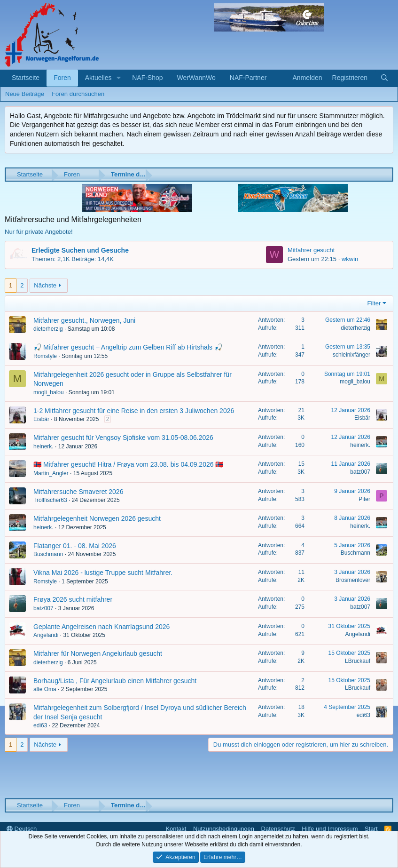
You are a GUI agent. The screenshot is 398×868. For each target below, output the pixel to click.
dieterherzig (48, 329)
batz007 (360, 472)
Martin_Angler (51, 473)
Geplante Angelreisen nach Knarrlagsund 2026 (101, 627)
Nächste (45, 285)
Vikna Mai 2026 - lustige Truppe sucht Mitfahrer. (103, 573)
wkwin (350, 259)
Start (371, 829)
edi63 (40, 725)
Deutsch (22, 829)
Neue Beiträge (25, 94)
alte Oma (45, 689)
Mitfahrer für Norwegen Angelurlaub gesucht (98, 653)
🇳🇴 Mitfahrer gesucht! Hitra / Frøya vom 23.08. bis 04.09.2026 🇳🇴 (128, 464)
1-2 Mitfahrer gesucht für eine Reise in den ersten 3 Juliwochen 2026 (134, 411)
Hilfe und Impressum (330, 829)
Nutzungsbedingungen (224, 829)
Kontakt (176, 829)
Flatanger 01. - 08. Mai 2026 (75, 546)
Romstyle (45, 356)
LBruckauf (358, 661)
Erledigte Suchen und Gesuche (80, 250)
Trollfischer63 (50, 500)
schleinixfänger (351, 355)
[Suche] (384, 78)
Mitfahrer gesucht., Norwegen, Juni (84, 320)
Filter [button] (374, 303)
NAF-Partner (248, 78)
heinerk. (43, 446)
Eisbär (41, 419)
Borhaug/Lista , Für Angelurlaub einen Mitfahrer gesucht (115, 681)
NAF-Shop (147, 78)
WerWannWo (196, 78)
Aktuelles (98, 78)
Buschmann (48, 554)
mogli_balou (49, 392)
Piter (364, 499)
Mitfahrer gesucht (311, 250)
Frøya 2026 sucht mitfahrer (73, 599)
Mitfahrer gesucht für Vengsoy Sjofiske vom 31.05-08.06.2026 (123, 438)
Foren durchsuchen (78, 94)
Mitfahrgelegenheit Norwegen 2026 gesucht (97, 518)
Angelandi (46, 635)
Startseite (26, 78)
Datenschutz (278, 829)
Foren (62, 78)
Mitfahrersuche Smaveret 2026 (78, 492)
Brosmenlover (353, 580)
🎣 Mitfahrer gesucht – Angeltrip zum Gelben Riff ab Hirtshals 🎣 (128, 347)
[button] (119, 78)
